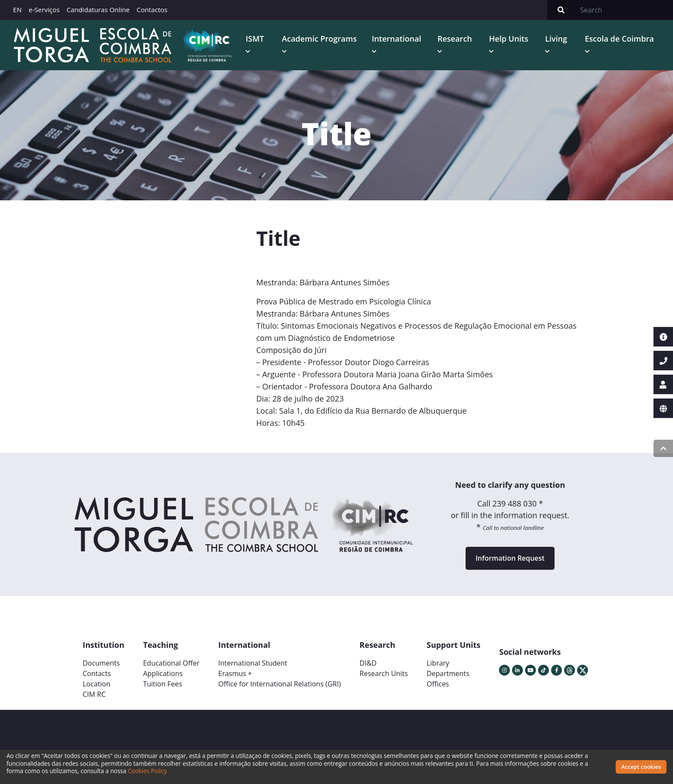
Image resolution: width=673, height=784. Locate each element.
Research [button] (455, 39)
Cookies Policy (148, 771)
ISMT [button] (255, 39)
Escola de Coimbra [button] (619, 39)
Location (97, 684)
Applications (163, 674)
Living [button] (556, 39)
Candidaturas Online (98, 10)
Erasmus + (235, 674)
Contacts (97, 674)
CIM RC (94, 695)
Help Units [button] (509, 39)
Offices (438, 684)
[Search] (624, 10)
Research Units (384, 674)
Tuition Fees (163, 684)
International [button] (397, 39)
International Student (253, 663)
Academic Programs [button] (320, 39)
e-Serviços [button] (44, 10)
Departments (448, 674)
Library (438, 663)
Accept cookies (641, 767)
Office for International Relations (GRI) (279, 684)
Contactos (152, 10)
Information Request (510, 559)
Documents (102, 663)
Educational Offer (171, 663)
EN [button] (17, 10)
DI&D (368, 663)
